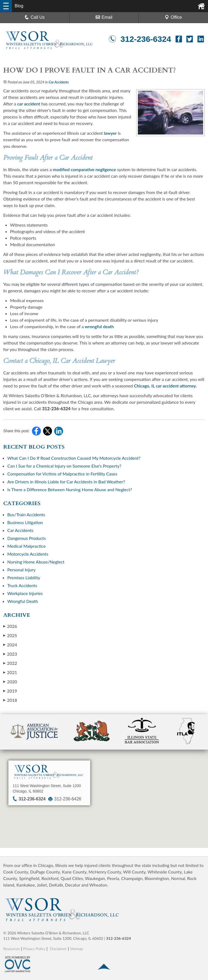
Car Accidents (59, 82)
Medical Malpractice (27, 546)
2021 (10, 672)
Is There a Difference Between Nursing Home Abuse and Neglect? (70, 489)
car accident (28, 104)
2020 (10, 682)
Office (173, 17)
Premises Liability (24, 577)
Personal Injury (21, 570)
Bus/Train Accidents (26, 514)
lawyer (110, 133)
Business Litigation (25, 522)
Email (104, 17)
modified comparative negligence (84, 169)
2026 (10, 626)
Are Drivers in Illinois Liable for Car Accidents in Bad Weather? (67, 482)
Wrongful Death (23, 601)
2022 (10, 663)
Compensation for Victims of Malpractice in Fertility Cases (62, 474)
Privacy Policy (34, 949)
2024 (10, 645)
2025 (10, 635)
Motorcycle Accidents (28, 554)
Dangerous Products (27, 538)
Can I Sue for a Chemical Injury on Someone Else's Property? (64, 466)
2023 (10, 654)
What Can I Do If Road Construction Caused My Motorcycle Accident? (74, 458)
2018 (10, 700)
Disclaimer (58, 949)
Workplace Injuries (25, 593)
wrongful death (99, 326)
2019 (10, 691)
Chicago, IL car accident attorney (164, 386)
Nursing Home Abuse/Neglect (36, 562)
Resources (12, 949)
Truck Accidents (22, 585)
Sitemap (77, 949)
